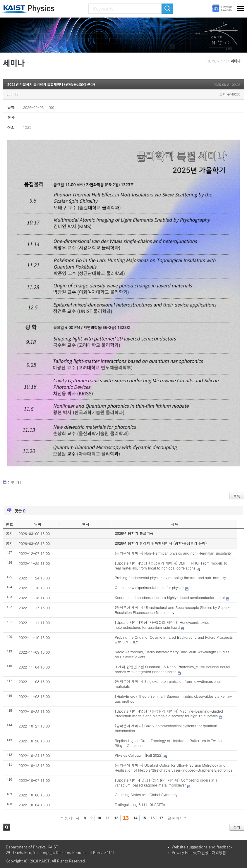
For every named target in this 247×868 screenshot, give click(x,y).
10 (99, 818)
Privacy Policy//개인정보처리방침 (199, 852)
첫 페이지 (70, 818)
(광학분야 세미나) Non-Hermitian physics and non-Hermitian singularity (173, 553)
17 (161, 818)
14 (135, 818)
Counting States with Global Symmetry (146, 795)
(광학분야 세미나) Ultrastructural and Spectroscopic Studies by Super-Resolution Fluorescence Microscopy (172, 610)
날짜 (37, 524)
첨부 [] (14, 482)
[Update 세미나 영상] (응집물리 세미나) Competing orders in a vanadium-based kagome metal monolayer (166, 782)
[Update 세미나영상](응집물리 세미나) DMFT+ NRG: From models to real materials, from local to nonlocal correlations (171, 565)
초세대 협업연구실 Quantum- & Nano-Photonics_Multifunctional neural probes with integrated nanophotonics (172, 669)
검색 (7, 827)
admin (12, 94)
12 (116, 818)
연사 (86, 524)
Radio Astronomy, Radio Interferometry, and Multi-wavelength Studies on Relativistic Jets (172, 654)
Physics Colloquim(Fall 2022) (139, 755)
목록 (237, 496)
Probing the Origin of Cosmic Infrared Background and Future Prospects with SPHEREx (174, 640)
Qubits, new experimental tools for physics (149, 587)
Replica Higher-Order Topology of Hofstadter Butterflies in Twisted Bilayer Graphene (169, 743)
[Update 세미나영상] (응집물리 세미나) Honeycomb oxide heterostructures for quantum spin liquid (162, 625)
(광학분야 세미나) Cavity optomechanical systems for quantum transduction (166, 728)
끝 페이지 (177, 818)
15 (144, 818)
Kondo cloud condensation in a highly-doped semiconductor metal (170, 597)
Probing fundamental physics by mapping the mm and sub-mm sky (170, 578)
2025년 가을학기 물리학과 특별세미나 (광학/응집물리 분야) (51, 84)
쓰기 (237, 827)
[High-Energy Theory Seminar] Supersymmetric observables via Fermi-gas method (173, 699)
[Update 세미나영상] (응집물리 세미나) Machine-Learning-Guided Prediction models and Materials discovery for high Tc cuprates (169, 714)
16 (153, 818)
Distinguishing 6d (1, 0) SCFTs (140, 804)
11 (108, 818)
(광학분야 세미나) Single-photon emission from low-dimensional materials (168, 684)
